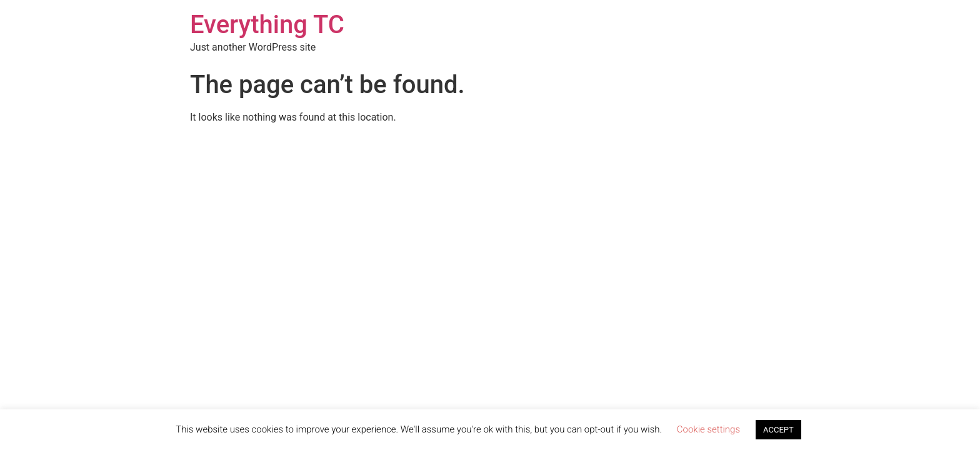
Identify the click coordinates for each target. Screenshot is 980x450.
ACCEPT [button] (778, 430)
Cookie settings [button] (708, 429)
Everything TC (267, 25)
